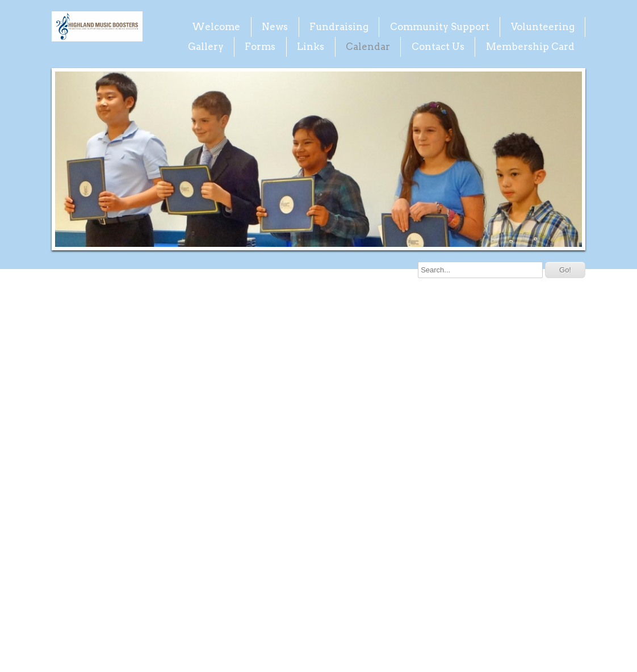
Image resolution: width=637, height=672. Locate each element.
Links (311, 47)
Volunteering (543, 27)
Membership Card (530, 47)
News (275, 27)
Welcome (216, 27)
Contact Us (438, 47)
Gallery (206, 47)
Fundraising (339, 27)
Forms (260, 47)
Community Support (440, 27)
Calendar (368, 47)
